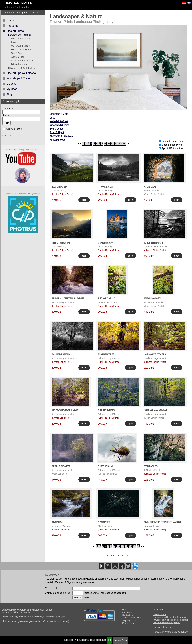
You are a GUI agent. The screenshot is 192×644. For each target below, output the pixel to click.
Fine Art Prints (15, 31)
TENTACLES (151, 466)
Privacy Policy (120, 640)
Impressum (128, 612)
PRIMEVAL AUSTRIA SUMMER (68, 299)
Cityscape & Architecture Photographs (171, 620)
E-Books (11, 84)
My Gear (12, 89)
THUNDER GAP (106, 187)
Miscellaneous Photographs (167, 622)
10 (108, 144)
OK (109, 640)
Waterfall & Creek (20, 46)
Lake (14, 42)
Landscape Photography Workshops (171, 632)
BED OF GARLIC (106, 299)
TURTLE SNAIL (106, 466)
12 (116, 144)
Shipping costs (129, 620)
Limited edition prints (163, 627)
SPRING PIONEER (61, 466)
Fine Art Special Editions (21, 73)
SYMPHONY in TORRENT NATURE (163, 522)
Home (10, 20)
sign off (86, 598)
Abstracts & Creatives (23, 61)
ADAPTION (57, 522)
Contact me (128, 615)
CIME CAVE (150, 187)
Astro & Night (18, 57)
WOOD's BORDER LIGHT (65, 410)
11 (112, 144)
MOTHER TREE (106, 355)
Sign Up (7, 135)
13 (120, 144)
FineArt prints (160, 615)
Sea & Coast (18, 53)
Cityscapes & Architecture (22, 68)
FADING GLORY (153, 299)
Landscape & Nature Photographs (170, 617)
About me (13, 26)
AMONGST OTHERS (155, 355)
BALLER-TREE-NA (61, 355)
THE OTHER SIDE (61, 243)
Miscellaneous (19, 64)
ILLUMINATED (59, 187)
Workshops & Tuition (19, 78)
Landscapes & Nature (20, 35)
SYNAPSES (104, 522)
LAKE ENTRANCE (154, 243)
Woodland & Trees (21, 50)
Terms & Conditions (131, 618)
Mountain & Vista (20, 39)
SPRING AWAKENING (156, 410)
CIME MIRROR (106, 243)
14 (124, 144)
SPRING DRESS (106, 410)
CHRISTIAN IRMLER (17, 3)
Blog (9, 94)
